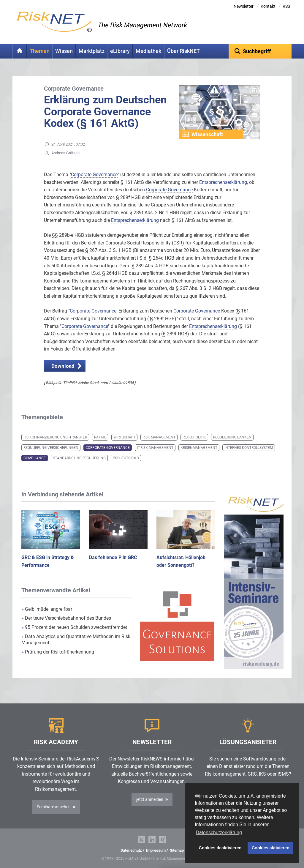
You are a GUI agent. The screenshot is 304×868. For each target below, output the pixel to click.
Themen (40, 51)
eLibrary (120, 51)
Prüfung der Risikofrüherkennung (58, 652)
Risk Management (159, 437)
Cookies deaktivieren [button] (220, 848)
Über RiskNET (183, 51)
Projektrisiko (126, 458)
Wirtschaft (124, 437)
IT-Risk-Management (155, 448)
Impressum (156, 850)
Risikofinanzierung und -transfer (55, 437)
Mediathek (148, 51)
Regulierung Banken (232, 437)
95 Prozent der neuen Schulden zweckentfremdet (74, 627)
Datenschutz (131, 850)
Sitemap (177, 850)
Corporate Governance (108, 448)
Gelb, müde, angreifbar (47, 609)
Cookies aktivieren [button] (271, 848)
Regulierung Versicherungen (51, 448)
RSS (286, 6)
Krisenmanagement (199, 448)
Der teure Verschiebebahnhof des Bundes (66, 618)
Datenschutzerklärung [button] (219, 833)
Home (20, 51)
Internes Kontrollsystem (249, 448)
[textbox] (260, 51)
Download (63, 366)
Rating (100, 437)
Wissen (64, 51)
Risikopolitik (194, 437)
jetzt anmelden (150, 799)
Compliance (35, 458)
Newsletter (244, 6)
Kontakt (268, 6)
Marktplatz (92, 51)
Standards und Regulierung (79, 458)
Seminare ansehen (54, 807)
